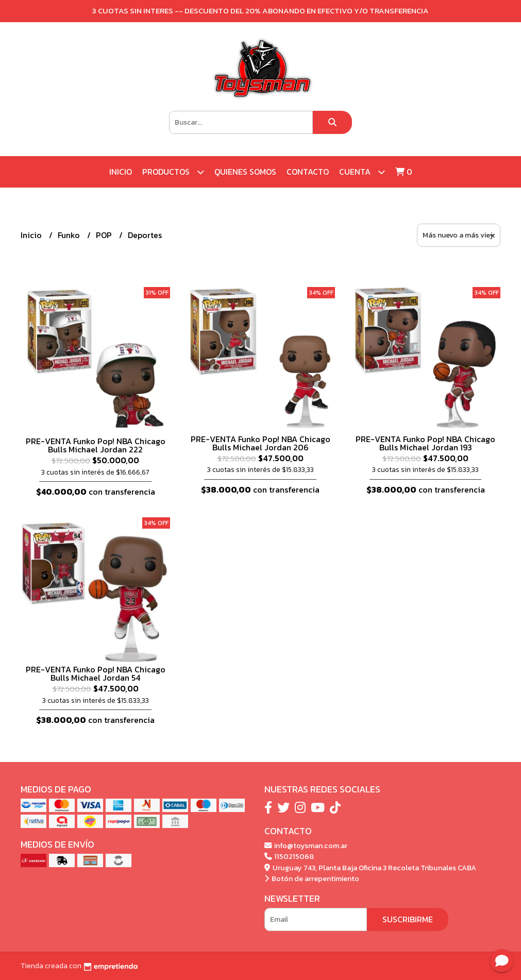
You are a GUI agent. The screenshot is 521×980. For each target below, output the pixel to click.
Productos (173, 172)
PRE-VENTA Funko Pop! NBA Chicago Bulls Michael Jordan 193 (425, 443)
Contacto (308, 172)
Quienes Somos (245, 172)
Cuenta (362, 172)
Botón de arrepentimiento (312, 878)
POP (105, 235)
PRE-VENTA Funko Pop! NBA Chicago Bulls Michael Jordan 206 (260, 443)
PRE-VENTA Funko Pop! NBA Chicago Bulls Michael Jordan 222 (96, 445)
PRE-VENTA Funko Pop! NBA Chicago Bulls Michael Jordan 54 (96, 673)
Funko (70, 235)
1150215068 (289, 856)
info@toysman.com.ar (306, 846)
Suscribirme (408, 919)
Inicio (121, 172)
